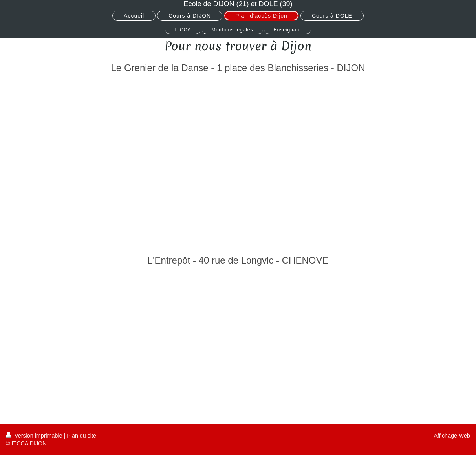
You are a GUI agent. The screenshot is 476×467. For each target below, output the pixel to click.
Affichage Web (452, 436)
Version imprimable (35, 436)
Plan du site (81, 436)
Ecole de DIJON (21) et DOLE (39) (238, 4)
